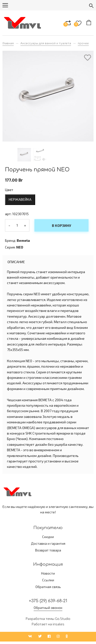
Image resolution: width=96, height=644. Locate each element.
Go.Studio (63, 619)
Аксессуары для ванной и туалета (46, 43)
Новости (48, 573)
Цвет (9, 190)
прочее (83, 43)
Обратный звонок (48, 608)
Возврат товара (48, 550)
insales (58, 624)
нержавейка (20, 199)
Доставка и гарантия (48, 543)
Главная (8, 43)
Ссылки (48, 580)
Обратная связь (48, 587)
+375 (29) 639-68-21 (48, 601)
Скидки (48, 537)
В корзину (61, 225)
